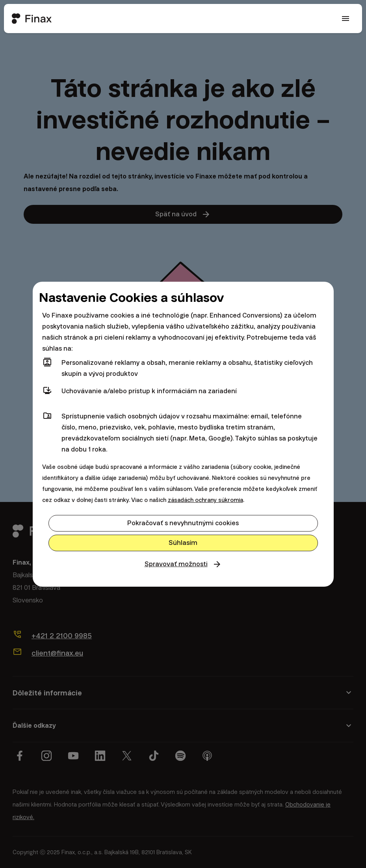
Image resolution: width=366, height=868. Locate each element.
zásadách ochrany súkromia (205, 500)
